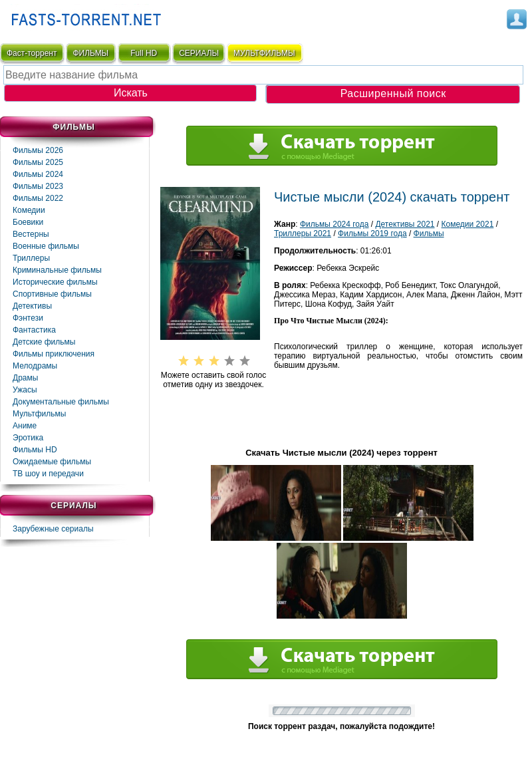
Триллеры (31, 258)
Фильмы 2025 (38, 162)
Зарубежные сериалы (53, 529)
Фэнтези (28, 318)
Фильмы (429, 233)
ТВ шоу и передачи (48, 474)
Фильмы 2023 (38, 186)
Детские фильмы (44, 342)
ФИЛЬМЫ (90, 53)
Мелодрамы (35, 366)
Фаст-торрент (32, 53)
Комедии (29, 210)
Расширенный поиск (393, 93)
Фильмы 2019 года (372, 233)
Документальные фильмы (61, 402)
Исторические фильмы (55, 282)
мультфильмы (264, 53)
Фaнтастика (34, 330)
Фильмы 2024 (38, 174)
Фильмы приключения (54, 354)
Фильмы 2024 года (334, 224)
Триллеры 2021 (303, 233)
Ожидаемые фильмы (52, 462)
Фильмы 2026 (38, 150)
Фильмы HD (35, 450)
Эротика (28, 438)
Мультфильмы (39, 414)
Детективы (32, 306)
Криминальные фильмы (57, 270)
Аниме (25, 426)
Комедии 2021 (468, 224)
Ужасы (25, 390)
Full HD (144, 53)
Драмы (25, 378)
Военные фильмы (46, 246)
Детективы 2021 (405, 224)
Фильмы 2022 (38, 198)
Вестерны (31, 234)
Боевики (28, 222)
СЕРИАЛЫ (199, 53)
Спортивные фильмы (52, 294)
